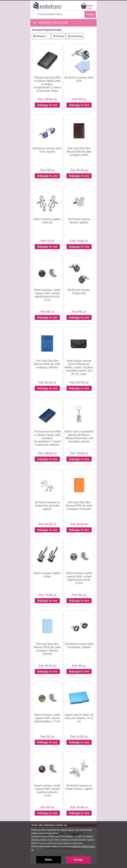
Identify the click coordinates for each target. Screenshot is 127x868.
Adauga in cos (47, 105)
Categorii (41, 36)
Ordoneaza (77, 36)
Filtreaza (60, 36)
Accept (78, 860)
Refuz (49, 860)
